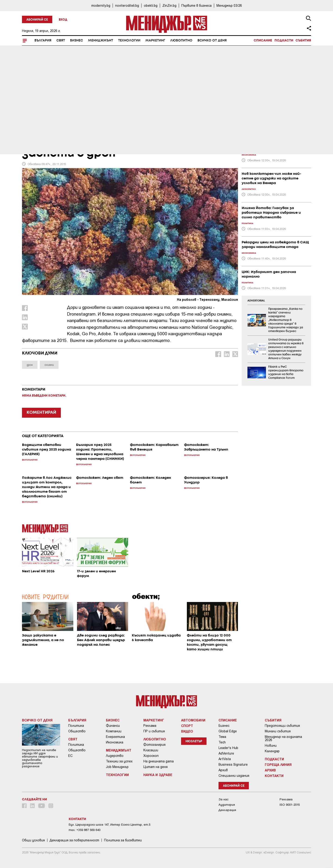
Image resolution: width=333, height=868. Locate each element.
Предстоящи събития (282, 726)
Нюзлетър (194, 741)
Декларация (227, 810)
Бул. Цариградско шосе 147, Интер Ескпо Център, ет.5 (109, 825)
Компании (114, 731)
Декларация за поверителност (74, 840)
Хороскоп (151, 756)
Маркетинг (155, 41)
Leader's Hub (228, 748)
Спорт (187, 726)
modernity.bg (101, 5)
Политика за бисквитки (123, 840)
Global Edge (228, 731)
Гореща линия (278, 765)
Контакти (274, 776)
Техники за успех (119, 761)
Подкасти (284, 41)
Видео (187, 731)
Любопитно (181, 41)
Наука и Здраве (158, 775)
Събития (303, 41)
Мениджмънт (101, 41)
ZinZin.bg (169, 5)
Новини (271, 746)
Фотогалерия (154, 745)
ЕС (70, 756)
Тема (222, 737)
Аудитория (227, 805)
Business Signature (233, 765)
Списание (263, 41)
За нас (224, 799)
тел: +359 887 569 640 (85, 830)
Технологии (129, 41)
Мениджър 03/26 (229, 5)
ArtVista (225, 759)
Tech (222, 742)
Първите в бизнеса (196, 5)
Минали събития (278, 731)
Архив (223, 770)
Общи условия (33, 840)
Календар (272, 751)
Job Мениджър (117, 767)
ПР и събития (154, 731)
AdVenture (226, 753)
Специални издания (234, 776)
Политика (76, 726)
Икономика (115, 742)
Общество (77, 731)
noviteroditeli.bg (127, 5)
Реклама (150, 726)
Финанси (113, 726)
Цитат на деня (156, 767)
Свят (61, 41)
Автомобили (193, 720)
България (43, 41)
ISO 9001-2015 (290, 805)
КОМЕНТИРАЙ (41, 413)
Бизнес (77, 41)
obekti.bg (151, 5)
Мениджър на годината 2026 (283, 738)
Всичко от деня (212, 41)
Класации (151, 750)
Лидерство (115, 756)
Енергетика (115, 737)
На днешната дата (159, 761)
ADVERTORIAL (256, 301)
